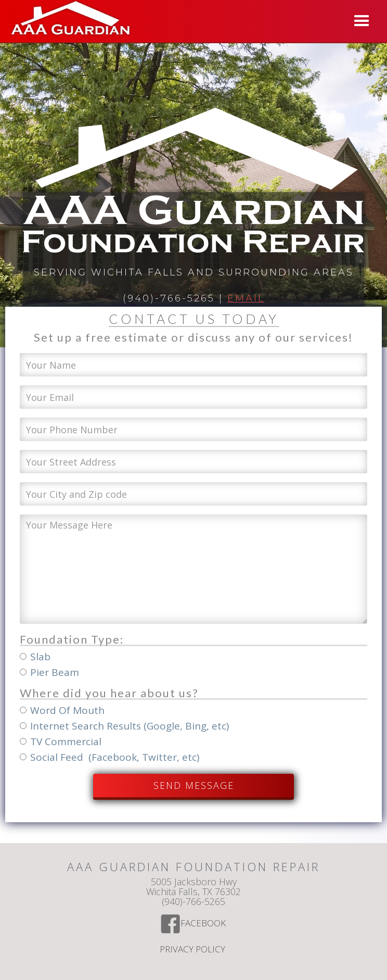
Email (246, 298)
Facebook (204, 924)
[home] (68, 20)
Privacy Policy (193, 950)
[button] (362, 21)
